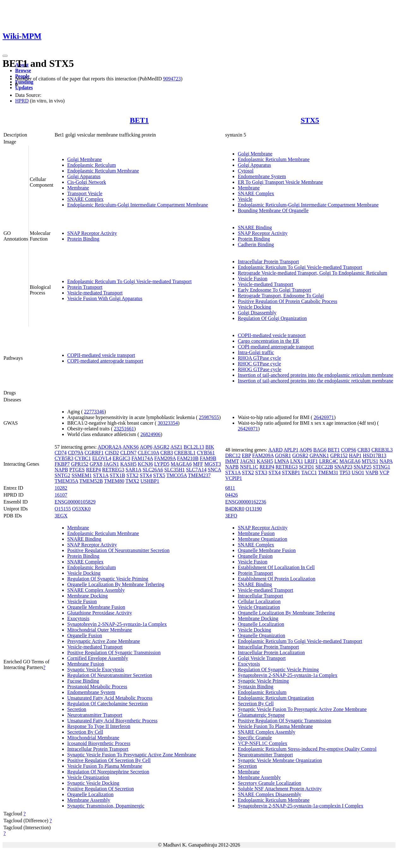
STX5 (310, 120)
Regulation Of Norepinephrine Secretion (108, 772)
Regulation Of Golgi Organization (272, 318)
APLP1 (291, 450)
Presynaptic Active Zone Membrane (104, 641)
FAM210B (188, 458)
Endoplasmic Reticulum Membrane (103, 171)
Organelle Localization (90, 794)
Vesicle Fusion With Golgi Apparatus (105, 298)
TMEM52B (91, 481)
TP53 (345, 472)
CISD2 (112, 453)
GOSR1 (283, 455)
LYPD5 (162, 464)
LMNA (282, 461)
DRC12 (233, 455)
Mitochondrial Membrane (93, 738)
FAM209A (165, 458)
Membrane (78, 188)
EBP (246, 455)
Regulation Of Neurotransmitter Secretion (110, 675)
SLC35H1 (175, 470)
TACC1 (309, 472)
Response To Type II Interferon (99, 726)
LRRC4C (329, 461)
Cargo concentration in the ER (268, 341)
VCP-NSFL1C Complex (262, 743)
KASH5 (128, 464)
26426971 (324, 417)
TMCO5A (177, 475)
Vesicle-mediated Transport (95, 293)
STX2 (133, 475)
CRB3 (167, 453)
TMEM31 (328, 472)
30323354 (168, 423)
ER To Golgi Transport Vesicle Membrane (280, 182)
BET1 (139, 120)
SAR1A (134, 470)
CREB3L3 (382, 450)
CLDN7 (128, 453)
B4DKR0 (235, 509)
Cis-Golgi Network (87, 182)
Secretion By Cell (85, 732)
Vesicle (245, 199)
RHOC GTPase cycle (259, 364)
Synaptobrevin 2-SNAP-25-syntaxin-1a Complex (117, 624)
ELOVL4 (102, 458)
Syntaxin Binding (255, 687)
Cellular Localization (259, 601)
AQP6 (146, 447)
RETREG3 (113, 470)
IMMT (232, 461)
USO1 (358, 472)
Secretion (77, 709)
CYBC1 (83, 458)
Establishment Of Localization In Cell (276, 567)
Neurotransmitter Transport (95, 715)
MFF (198, 464)
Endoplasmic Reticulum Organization (276, 698)
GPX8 (96, 464)
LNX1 (297, 461)
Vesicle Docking (254, 307)
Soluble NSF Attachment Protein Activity (280, 789)
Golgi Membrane (85, 159)
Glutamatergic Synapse (261, 715)
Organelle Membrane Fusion (96, 607)
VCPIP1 (233, 478)
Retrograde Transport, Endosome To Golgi (281, 296)
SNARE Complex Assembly (96, 590)
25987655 (209, 417)
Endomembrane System (262, 176)
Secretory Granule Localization (269, 783)
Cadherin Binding (256, 245)
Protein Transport (85, 287)
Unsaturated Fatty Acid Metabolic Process (110, 698)
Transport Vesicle (85, 193)
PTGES (77, 470)
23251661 (124, 429)
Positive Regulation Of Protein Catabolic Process (287, 301)
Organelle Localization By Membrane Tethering (116, 584)
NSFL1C (249, 467)
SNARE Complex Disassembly (269, 794)
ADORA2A (110, 447)
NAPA (386, 461)
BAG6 (320, 450)
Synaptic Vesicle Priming (263, 681)
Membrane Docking (87, 596)
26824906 (151, 434)
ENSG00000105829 (75, 502)
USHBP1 (150, 481)
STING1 (381, 467)
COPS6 (349, 450)
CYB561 (206, 453)
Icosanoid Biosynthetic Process (99, 743)
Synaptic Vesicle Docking (93, 783)
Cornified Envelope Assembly (98, 658)
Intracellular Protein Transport (268, 262)
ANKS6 (131, 447)
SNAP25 (362, 467)
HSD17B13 (374, 455)
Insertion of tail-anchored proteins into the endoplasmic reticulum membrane (315, 375)
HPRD (22, 101)
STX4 (146, 475)
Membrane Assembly (89, 800)
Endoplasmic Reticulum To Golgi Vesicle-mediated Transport (129, 281)
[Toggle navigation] (5, 56)
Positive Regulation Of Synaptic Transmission (114, 652)
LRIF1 (311, 461)
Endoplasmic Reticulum (92, 165)
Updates (24, 87)
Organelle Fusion (85, 635)
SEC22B (324, 467)
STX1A (101, 475)
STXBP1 (291, 472)
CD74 (61, 453)
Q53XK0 (81, 509)
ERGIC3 (121, 458)
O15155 (63, 509)
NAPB (61, 470)
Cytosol (246, 171)
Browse (23, 70)
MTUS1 (370, 461)
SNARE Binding (255, 227)
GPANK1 (319, 455)
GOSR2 (300, 455)
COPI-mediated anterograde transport (105, 361)
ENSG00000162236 (246, 502)
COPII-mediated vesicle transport (101, 355)
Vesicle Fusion (252, 279)
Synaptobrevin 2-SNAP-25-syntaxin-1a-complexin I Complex (300, 806)
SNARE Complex (85, 199)
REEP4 (93, 470)
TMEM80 (114, 481)
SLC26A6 (153, 470)
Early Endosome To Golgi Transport (274, 290)
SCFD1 (306, 467)
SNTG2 (62, 475)
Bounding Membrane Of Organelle (273, 210)
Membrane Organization (262, 539)
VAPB (372, 472)
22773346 (94, 412)
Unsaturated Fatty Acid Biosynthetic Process (112, 721)
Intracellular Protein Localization (271, 652)
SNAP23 (343, 467)
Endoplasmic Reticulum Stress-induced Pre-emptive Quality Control (307, 749)
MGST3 (212, 464)
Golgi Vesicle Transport (262, 658)
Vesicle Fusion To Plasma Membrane (105, 766)
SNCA (214, 470)
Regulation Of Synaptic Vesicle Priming (108, 579)
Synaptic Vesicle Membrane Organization (280, 760)
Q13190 (254, 509)
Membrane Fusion (86, 664)
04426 (231, 495)
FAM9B (208, 458)
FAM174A (142, 458)
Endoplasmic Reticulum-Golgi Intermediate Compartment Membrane (138, 205)
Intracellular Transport (260, 596)
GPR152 (80, 464)
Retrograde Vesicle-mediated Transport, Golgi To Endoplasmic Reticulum (312, 273)
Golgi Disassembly (257, 313)
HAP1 (355, 455)
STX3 (261, 472)
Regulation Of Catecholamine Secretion (107, 704)
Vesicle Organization (88, 777)
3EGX (61, 516)
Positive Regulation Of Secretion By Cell (109, 760)
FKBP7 (62, 464)
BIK (210, 447)
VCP (384, 472)
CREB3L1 (185, 453)
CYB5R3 (64, 458)
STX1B (118, 475)
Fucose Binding (83, 681)
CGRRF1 (94, 453)
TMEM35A (66, 481)
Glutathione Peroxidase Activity (100, 613)
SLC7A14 (196, 470)
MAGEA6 (181, 464)
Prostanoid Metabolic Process (97, 687)
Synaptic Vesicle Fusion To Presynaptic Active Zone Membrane (132, 755)
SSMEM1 (82, 475)
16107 (61, 495)
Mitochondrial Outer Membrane (100, 630)
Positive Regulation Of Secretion (101, 789)
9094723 (172, 79)
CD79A (76, 453)
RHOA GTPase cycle (259, 358)
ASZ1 (176, 447)
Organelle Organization (261, 635)
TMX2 (132, 481)
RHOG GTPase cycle (259, 369)
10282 (61, 488)
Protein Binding (83, 239)
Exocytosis (78, 618)
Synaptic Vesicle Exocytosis (96, 670)
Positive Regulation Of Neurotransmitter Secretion (118, 550)
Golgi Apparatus (84, 176)
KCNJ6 (146, 464)
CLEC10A (149, 453)
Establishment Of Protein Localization (276, 579)
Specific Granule (255, 738)
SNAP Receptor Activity (92, 233)
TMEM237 (199, 475)
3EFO (231, 516)
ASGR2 (161, 447)
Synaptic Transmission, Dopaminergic (106, 806)
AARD (275, 450)
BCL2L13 (194, 447)
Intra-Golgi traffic (256, 352)
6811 (230, 488)
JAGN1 (111, 464)
